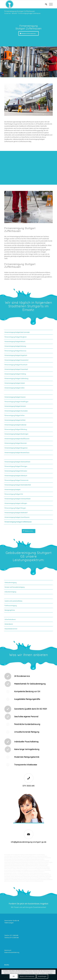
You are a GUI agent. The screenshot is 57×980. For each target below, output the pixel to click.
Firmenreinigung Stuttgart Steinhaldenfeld (18, 485)
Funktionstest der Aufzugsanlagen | (11, 880)
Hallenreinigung (41, 858)
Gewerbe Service (24, 856)
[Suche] (45, 4)
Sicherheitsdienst (10, 619)
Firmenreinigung (14, 855)
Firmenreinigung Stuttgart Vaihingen (16, 503)
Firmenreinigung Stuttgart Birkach (15, 342)
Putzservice (34, 856)
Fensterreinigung (24, 870)
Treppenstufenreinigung (43, 864)
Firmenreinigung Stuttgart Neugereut (16, 448)
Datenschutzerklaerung (12, 952)
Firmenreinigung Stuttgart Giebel (15, 383)
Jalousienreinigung (16, 870)
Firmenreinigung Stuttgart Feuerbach (16, 365)
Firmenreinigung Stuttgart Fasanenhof (16, 360)
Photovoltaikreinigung (9, 867)
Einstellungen (42, 976)
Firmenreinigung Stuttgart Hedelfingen (16, 402)
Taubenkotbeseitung (17, 858)
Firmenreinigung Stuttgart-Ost (14, 494)
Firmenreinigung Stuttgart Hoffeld (15, 420)
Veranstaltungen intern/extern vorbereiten (25, 873)
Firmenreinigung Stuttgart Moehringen (16, 434)
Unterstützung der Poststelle (24, 875)
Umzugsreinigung (37, 867)
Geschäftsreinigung (28, 855)
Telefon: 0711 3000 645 (11, 935)
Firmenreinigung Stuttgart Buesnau (15, 351)
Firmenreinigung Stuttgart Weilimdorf (16, 513)
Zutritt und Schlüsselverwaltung (44, 870)
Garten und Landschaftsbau (13, 601)
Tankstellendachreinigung (9, 861)
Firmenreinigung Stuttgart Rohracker (16, 471)
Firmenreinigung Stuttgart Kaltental (15, 425)
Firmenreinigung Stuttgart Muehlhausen (17, 439)
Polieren (43, 862)
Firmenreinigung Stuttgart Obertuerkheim (17, 462)
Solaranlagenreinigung (18, 867)
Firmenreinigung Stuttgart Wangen (15, 508)
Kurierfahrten (7, 872)
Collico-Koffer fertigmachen (35, 875)
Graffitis (47, 862)
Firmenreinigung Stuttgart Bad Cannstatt (17, 332)
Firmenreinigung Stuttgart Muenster (16, 443)
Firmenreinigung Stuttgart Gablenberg (16, 378)
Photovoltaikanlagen (43, 865)
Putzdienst (27, 865)
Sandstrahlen (31, 862)
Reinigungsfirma (10, 610)
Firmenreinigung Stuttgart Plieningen (16, 466)
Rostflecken (18, 864)
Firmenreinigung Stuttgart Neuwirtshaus (17, 452)
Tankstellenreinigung (16, 859)
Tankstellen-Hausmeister (28, 867)
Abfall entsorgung (34, 858)
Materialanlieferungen (31, 872)
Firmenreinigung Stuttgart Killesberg (16, 429)
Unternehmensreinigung (42, 856)
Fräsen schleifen (37, 862)
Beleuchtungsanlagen (15, 865)
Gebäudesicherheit (18, 878)
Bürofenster (22, 865)
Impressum (8, 950)
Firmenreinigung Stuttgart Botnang (15, 346)
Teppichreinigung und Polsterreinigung (41, 861)
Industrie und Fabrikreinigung (38, 855)
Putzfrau (30, 856)
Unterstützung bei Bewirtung (31, 880)
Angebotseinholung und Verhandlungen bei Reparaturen (34, 876)
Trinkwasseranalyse (26, 858)
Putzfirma (32, 865)
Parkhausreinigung (11, 606)
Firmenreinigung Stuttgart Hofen (15, 415)
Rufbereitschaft (21, 880)
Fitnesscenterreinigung (32, 870)
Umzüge (15, 873)
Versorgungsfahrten (40, 872)
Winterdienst (9, 624)
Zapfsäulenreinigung (29, 861)
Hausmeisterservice (11, 629)
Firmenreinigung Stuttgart (12, 489)
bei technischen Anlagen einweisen (26, 881)
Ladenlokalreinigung (8, 856)
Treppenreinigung (25, 864)
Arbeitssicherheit (26, 878)
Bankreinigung (21, 855)
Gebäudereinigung (11, 582)
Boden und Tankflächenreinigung (27, 859)
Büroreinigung (7, 855)
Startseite (14, 13)
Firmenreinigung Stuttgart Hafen (15, 388)
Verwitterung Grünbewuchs (10, 864)
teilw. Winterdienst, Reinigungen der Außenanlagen (40, 878)
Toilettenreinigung (17, 856)
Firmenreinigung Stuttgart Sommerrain (16, 480)
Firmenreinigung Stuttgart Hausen (15, 397)
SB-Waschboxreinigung (39, 859)
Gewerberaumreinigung (45, 869)
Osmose (6, 869)
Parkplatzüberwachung (38, 881)
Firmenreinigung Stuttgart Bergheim (16, 337)
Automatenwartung (14, 875)
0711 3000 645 (29, 786)
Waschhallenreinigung (19, 861)
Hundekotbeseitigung (9, 858)
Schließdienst (49, 880)
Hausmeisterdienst (8, 870)
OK (14, 976)
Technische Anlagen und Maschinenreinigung (17, 869)
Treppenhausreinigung (33, 864)
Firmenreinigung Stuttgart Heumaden (16, 411)
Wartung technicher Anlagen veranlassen (18, 872)
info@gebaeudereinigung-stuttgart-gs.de (29, 842)
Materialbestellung (19, 876)
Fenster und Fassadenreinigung (15, 587)
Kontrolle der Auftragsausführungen (11, 881)
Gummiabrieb (25, 862)
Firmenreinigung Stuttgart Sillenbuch (16, 476)
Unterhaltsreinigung (45, 867)
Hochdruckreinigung (17, 862)
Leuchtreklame (7, 865)
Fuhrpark (12, 876)
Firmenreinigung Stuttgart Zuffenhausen (20, 11)
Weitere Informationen (27, 976)
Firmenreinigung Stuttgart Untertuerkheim (18, 499)
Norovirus (37, 865)
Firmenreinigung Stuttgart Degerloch (16, 355)
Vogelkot (51, 862)
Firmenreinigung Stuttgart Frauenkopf (16, 369)
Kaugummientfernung (9, 862)
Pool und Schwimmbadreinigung (33, 869)
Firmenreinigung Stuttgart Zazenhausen (17, 517)
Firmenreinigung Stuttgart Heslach (15, 406)
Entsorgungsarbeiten (8, 873)
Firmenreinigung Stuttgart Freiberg (15, 374)
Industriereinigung (10, 592)
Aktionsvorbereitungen (41, 880)
